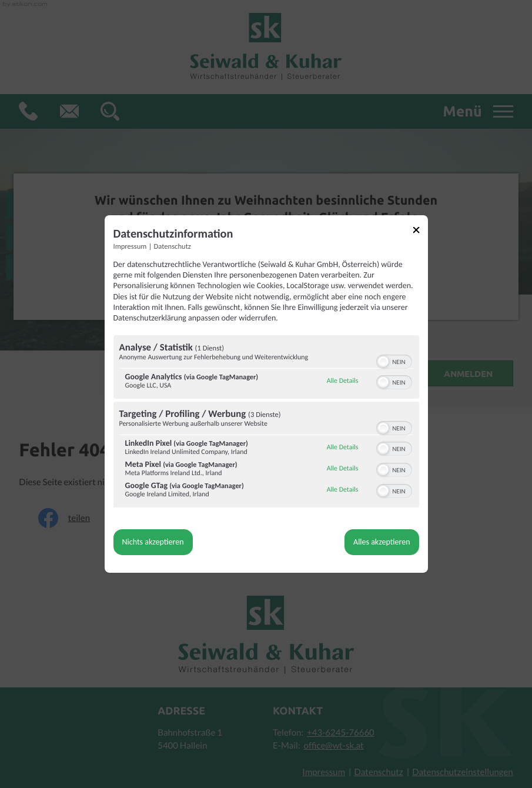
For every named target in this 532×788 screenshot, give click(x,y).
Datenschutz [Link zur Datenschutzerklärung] (173, 247)
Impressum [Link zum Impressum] (130, 247)
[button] (383, 362)
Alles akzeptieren (382, 542)
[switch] (394, 360)
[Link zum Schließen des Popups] (420, 232)
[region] (266, 423)
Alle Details (343, 381)
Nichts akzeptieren (153, 542)
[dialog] (266, 394)
